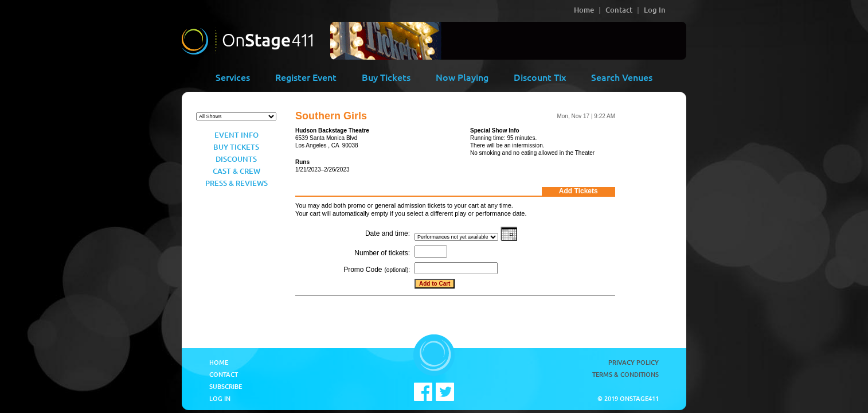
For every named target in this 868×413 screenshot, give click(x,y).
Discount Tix (540, 77)
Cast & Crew (236, 171)
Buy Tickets (386, 77)
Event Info (236, 135)
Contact (619, 10)
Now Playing (462, 77)
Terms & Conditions (625, 374)
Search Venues (622, 77)
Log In (655, 10)
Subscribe (226, 386)
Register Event (306, 77)
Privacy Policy (634, 362)
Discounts (236, 159)
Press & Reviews (236, 183)
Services (233, 77)
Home (584, 10)
